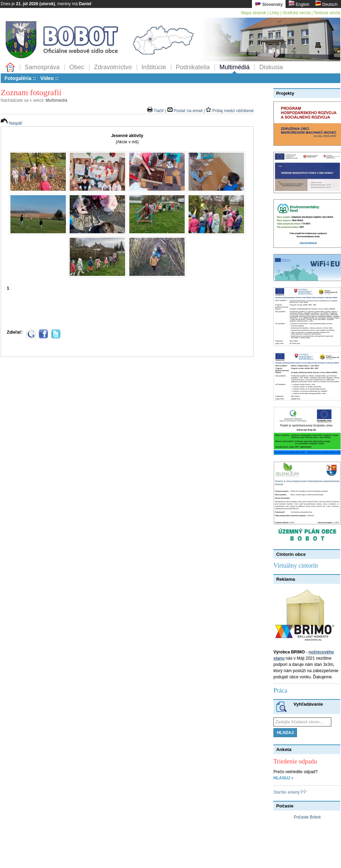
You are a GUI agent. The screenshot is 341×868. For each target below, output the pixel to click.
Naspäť (12, 123)
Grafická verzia (297, 13)
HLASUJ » (283, 778)
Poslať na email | (187, 111)
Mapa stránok (253, 13)
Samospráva (42, 67)
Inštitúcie (154, 67)
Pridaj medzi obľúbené (230, 111)
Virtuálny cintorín (296, 566)
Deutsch (326, 4)
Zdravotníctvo (113, 67)
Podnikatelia (193, 67)
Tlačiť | (157, 111)
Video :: (49, 78)
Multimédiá (234, 67)
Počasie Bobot (307, 817)
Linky (274, 13)
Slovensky (269, 4)
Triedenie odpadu (295, 761)
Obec (77, 67)
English (299, 4)
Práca (280, 690)
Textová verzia (327, 13)
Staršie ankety (290, 792)
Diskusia (271, 67)
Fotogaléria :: (20, 78)
